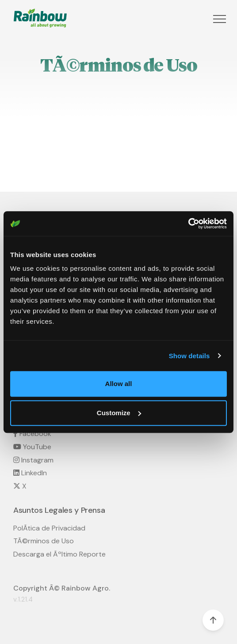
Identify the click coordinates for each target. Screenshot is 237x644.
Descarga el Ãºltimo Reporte (59, 554)
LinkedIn (30, 473)
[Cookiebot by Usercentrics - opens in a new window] (188, 224)
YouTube (32, 447)
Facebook (32, 434)
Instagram (33, 460)
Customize (119, 413)
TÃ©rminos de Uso (44, 541)
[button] (218, 19)
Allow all (119, 384)
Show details (189, 356)
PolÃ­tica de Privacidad (49, 528)
